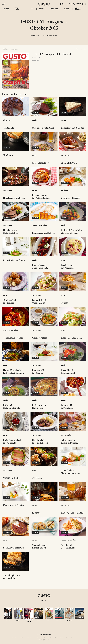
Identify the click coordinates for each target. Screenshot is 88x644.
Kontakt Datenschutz (42, 638)
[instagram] (63, 4)
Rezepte (5, 9)
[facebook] (60, 4)
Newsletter (50, 638)
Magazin (67, 9)
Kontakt (27, 638)
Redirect (56, 638)
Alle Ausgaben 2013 (81, 49)
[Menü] (20, 4)
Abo (13, 638)
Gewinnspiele (54, 9)
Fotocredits (47, 640)
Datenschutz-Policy (20, 638)
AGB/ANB (61, 638)
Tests (41, 9)
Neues (32, 9)
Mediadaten (40, 640)
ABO (68, 4)
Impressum (33, 638)
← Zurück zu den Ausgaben (10, 49)
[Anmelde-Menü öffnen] (85, 4)
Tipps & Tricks (17, 9)
